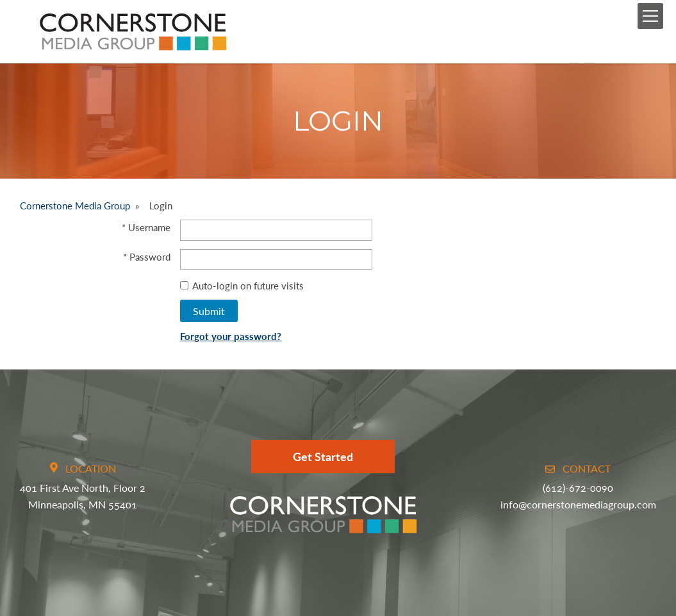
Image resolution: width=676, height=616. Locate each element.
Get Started (323, 457)
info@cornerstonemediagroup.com (578, 504)
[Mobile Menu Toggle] (650, 16)
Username (149, 227)
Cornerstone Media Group (75, 206)
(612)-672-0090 (578, 488)
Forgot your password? (231, 336)
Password (150, 257)
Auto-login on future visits (242, 286)
